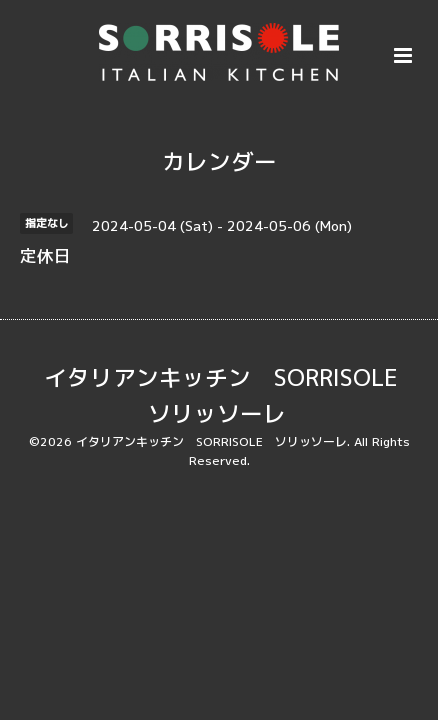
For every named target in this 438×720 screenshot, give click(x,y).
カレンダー (219, 161)
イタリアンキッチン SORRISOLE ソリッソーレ (232, 395)
